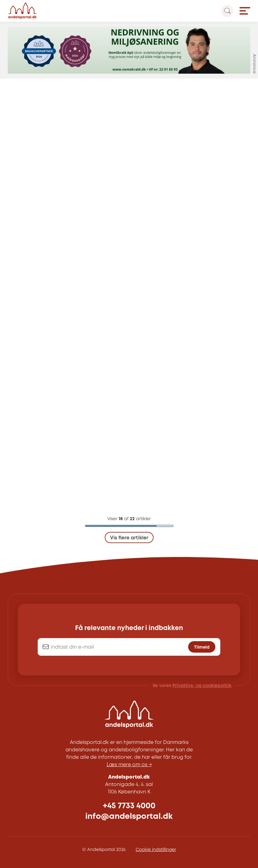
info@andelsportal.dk (129, 816)
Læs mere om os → (129, 765)
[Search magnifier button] (227, 11)
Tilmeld (202, 647)
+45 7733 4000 (129, 806)
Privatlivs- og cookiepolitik (202, 686)
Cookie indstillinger (156, 850)
